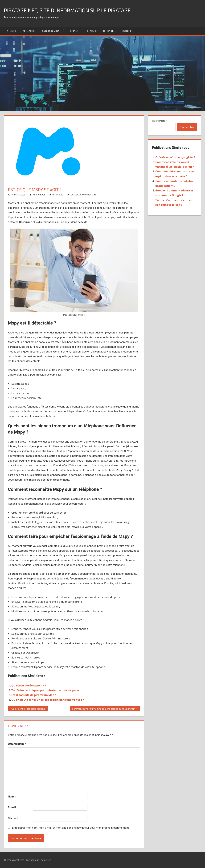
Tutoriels (128, 31)
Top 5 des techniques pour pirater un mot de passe (45, 690)
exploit (75, 31)
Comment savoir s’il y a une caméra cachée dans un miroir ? (104, 709)
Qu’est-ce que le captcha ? (29, 685)
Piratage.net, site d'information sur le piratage (71, 10)
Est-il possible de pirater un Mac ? (34, 695)
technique (109, 31)
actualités (29, 31)
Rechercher (159, 121)
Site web (13, 818)
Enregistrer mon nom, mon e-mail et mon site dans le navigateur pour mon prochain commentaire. (71, 828)
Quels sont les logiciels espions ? (29, 709)
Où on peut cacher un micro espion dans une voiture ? (48, 700)
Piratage (91, 31)
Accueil (12, 31)
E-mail (13, 807)
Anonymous (39, 195)
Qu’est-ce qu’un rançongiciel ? (175, 157)
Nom (12, 797)
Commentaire (17, 744)
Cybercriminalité (53, 31)
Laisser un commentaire (83, 195)
